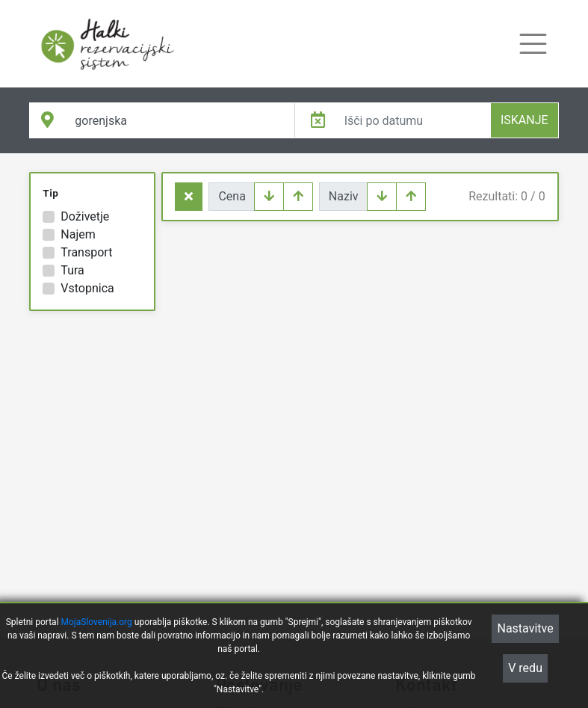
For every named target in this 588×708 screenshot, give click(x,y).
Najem (78, 234)
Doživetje (85, 216)
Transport (86, 252)
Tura (72, 270)
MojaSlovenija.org (97, 624)
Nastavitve (525, 631)
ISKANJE (524, 120)
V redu (525, 670)
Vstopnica (87, 288)
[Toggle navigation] (533, 44)
